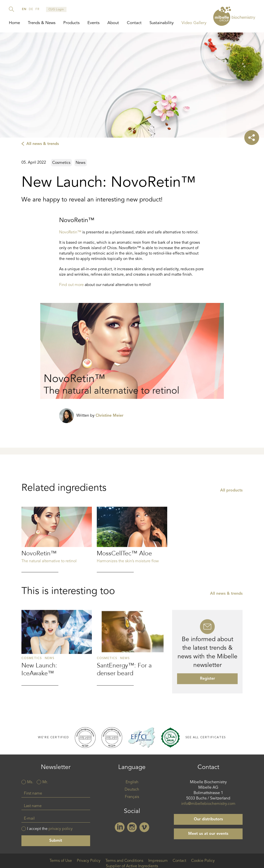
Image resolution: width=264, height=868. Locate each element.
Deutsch (132, 790)
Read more (57, 575)
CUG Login (56, 10)
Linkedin (120, 827)
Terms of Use (61, 861)
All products (231, 526)
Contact (134, 23)
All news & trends (43, 144)
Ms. (30, 782)
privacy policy (61, 829)
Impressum (158, 861)
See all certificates (206, 737)
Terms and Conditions (124, 861)
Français (132, 797)
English (132, 782)
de (31, 9)
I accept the (50, 829)
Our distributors (208, 819)
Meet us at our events (208, 834)
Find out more (71, 285)
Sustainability (162, 23)
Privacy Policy (89, 861)
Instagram (132, 827)
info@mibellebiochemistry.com (208, 804)
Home (14, 23)
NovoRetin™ (70, 232)
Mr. (45, 782)
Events (93, 23)
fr (37, 9)
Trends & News (42, 23)
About (113, 23)
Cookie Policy (203, 861)
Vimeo (144, 827)
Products (71, 23)
